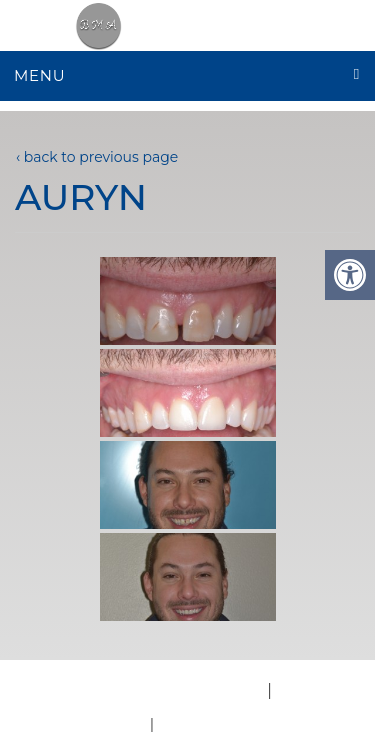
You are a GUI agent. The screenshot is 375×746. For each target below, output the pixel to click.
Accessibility (324, 690)
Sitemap (191, 723)
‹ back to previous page (97, 157)
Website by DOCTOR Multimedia (132, 690)
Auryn (81, 197)
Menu (39, 75)
